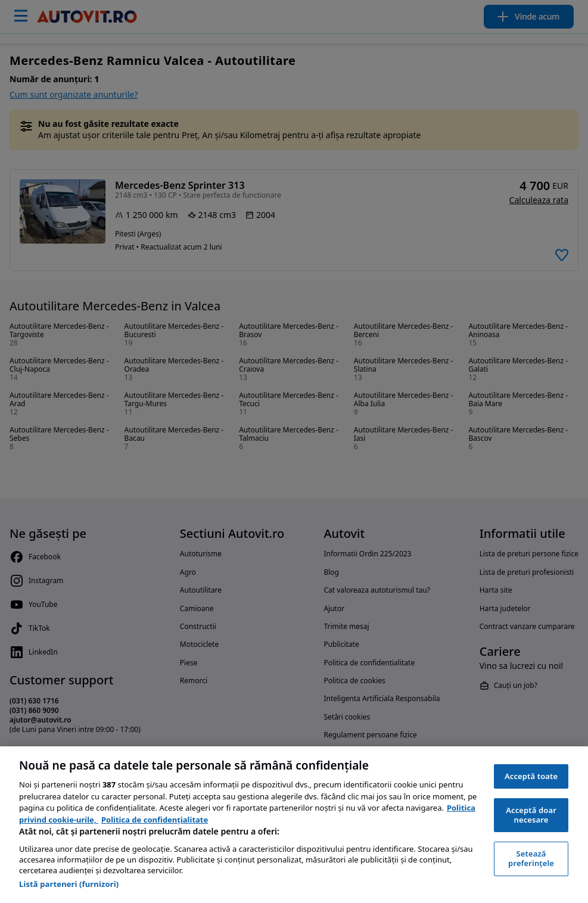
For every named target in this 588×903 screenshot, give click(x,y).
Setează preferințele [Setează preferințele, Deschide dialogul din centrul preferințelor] (531, 858)
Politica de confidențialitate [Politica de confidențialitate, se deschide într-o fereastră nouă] (155, 820)
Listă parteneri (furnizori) (69, 884)
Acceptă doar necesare (531, 815)
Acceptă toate (531, 776)
